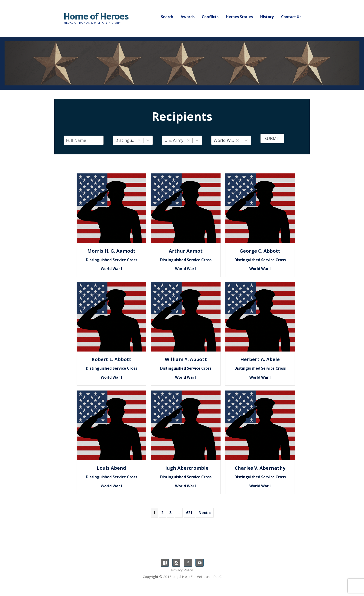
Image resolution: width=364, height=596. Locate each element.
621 (189, 513)
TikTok (188, 563)
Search (167, 17)
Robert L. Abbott (111, 359)
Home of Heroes (96, 16)
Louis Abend (111, 468)
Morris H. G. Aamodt (111, 251)
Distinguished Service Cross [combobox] (125, 140)
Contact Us (291, 17)
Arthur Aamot (186, 251)
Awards (187, 17)
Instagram (176, 563)
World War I (111, 269)
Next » (205, 513)
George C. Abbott (260, 251)
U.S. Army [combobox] (174, 140)
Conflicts (210, 17)
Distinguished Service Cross (112, 260)
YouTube (200, 563)
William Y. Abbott (186, 359)
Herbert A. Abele (260, 359)
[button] (139, 140)
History (267, 17)
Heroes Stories (239, 17)
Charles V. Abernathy (260, 468)
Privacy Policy (182, 570)
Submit (272, 138)
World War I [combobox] (224, 140)
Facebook (165, 563)
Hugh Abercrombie (186, 468)
